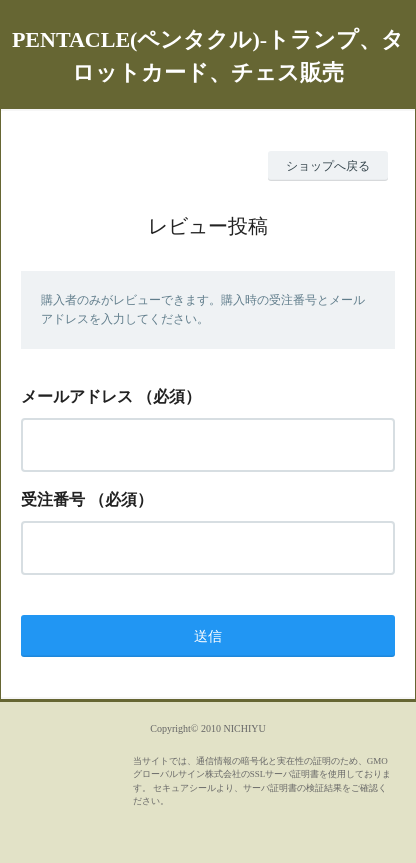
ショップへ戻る (328, 166)
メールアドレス (77, 396)
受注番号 (53, 499)
